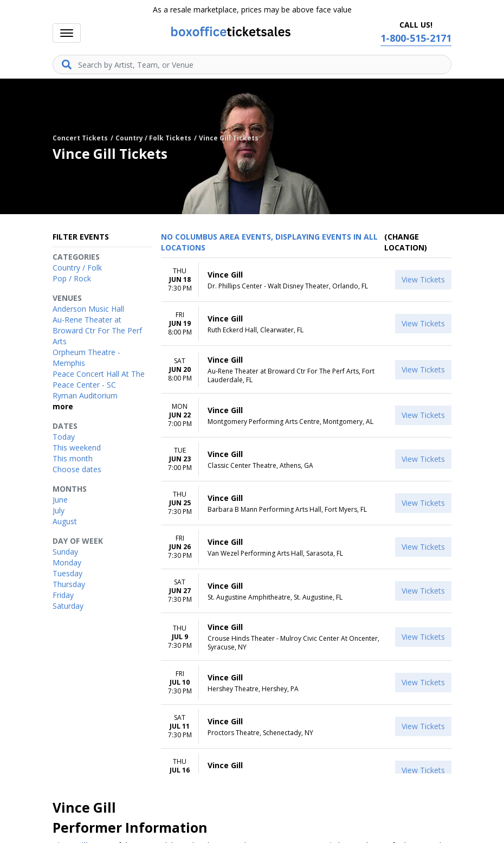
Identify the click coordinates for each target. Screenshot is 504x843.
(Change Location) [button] (406, 242)
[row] (306, 280)
